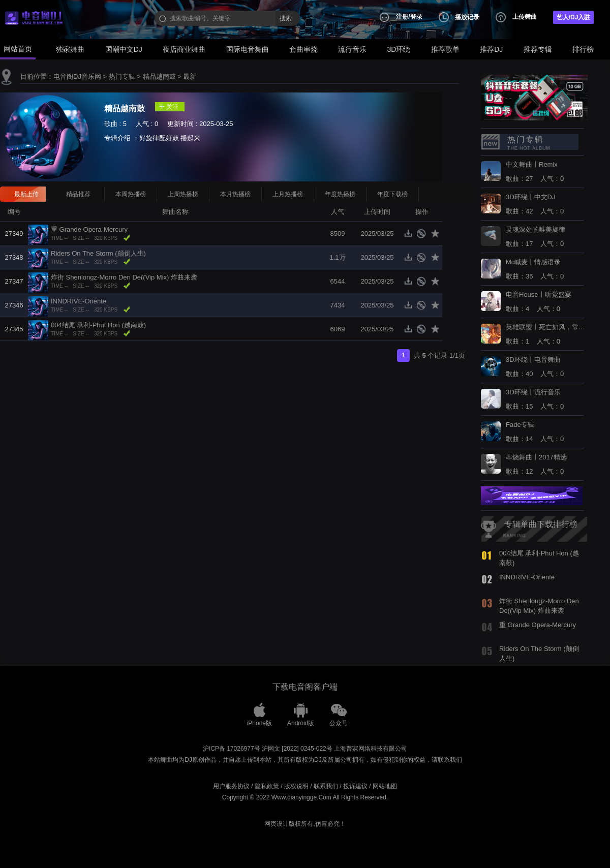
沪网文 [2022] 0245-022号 (297, 749)
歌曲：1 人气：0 (546, 334)
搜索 (286, 18)
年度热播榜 (340, 194)
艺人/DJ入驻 (574, 17)
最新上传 (26, 194)
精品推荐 (78, 194)
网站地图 (385, 786)
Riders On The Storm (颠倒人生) (98, 253)
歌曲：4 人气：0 (539, 302)
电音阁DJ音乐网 (77, 76)
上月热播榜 (288, 194)
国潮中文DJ (124, 49)
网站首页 (18, 49)
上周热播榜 (183, 194)
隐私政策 (267, 786)
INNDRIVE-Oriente (79, 301)
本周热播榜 (131, 194)
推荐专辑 (538, 49)
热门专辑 (122, 76)
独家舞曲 (70, 49)
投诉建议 (355, 786)
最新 (190, 76)
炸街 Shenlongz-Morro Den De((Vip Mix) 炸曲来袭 (124, 277)
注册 (402, 17)
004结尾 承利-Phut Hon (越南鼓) (98, 325)
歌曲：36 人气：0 (535, 269)
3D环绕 (399, 49)
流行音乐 (352, 49)
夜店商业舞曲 (184, 49)
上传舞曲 (525, 17)
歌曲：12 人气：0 (536, 464)
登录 (416, 17)
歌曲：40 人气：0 (535, 367)
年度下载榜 (392, 194)
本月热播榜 (235, 194)
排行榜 (583, 49)
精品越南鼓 (159, 76)
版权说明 (296, 786)
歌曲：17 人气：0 (536, 237)
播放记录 (467, 17)
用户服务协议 (231, 786)
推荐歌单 (445, 49)
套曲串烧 (303, 49)
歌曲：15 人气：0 (535, 399)
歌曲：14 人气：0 (535, 432)
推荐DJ (491, 49)
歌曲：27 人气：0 (535, 172)
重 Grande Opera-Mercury (89, 229)
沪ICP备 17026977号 (232, 749)
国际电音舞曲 (248, 49)
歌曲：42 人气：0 (535, 204)
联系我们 (326, 786)
